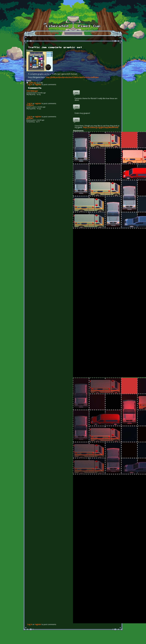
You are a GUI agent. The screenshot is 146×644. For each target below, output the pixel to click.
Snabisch (30, 105)
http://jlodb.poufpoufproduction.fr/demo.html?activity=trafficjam (72, 78)
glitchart (30, 118)
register (38, 85)
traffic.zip (32, 83)
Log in (30, 85)
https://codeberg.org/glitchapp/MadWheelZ (101, 128)
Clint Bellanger (32, 91)
